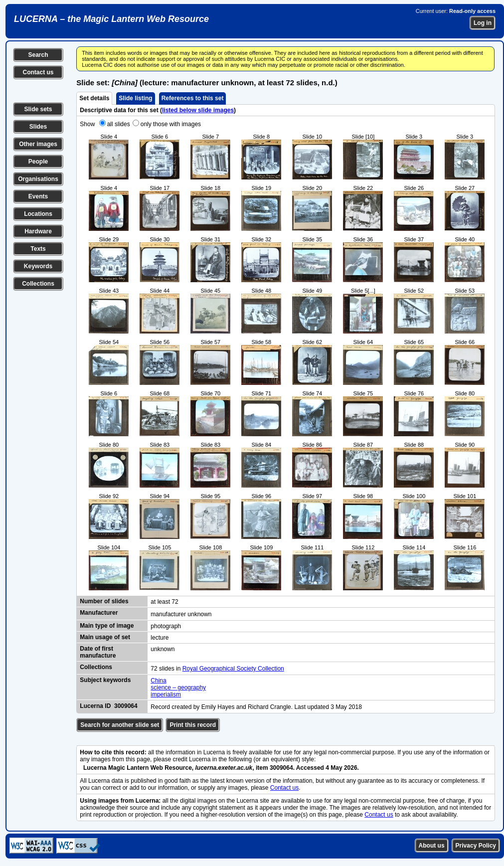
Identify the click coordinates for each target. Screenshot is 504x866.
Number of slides (104, 601)
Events (38, 196)
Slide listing (135, 98)
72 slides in (166, 669)
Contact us (38, 72)
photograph (166, 626)
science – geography (178, 688)
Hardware (38, 231)
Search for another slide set (120, 725)
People (38, 162)
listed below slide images (198, 110)
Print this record (193, 725)
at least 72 (164, 602)
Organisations (38, 179)
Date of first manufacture (98, 652)
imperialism (166, 694)
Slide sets (38, 109)
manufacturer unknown (181, 614)
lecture (160, 638)
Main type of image (107, 626)
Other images (38, 144)
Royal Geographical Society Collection (233, 669)
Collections (38, 284)
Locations (38, 214)
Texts (38, 249)
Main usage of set (105, 637)
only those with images (171, 124)
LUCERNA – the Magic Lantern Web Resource (111, 19)
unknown (163, 649)
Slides (38, 127)
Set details (94, 98)
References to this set (193, 98)
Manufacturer (99, 613)
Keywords (38, 266)
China (158, 681)
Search (38, 55)
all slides (119, 124)
